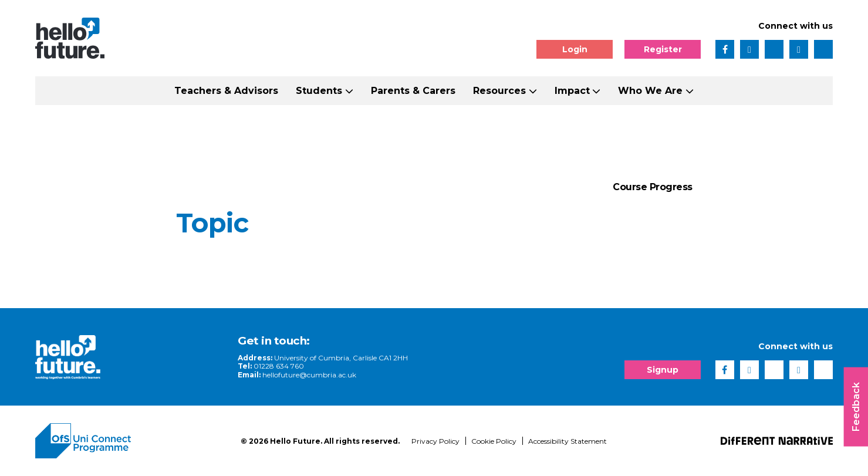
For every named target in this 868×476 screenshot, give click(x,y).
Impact (572, 91)
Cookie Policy (494, 441)
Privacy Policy (435, 441)
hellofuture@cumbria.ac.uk (309, 375)
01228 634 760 (279, 366)
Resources (499, 91)
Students (319, 91)
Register (663, 49)
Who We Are (650, 91)
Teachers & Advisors (226, 91)
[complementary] (741, 388)
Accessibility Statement (568, 441)
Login (575, 49)
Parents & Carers (413, 91)
